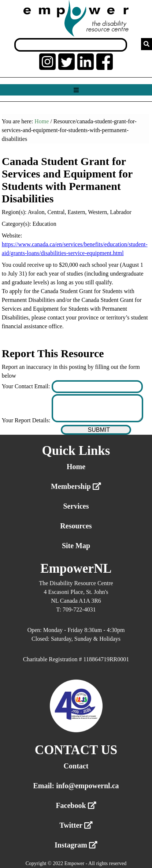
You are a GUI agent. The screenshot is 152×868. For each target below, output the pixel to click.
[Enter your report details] (97, 408)
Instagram (76, 845)
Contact (76, 766)
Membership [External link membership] (76, 486)
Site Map (76, 546)
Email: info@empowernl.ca (76, 786)
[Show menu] (76, 90)
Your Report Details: (27, 420)
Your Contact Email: (27, 386)
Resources (76, 526)
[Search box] (71, 45)
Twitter (76, 825)
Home (42, 121)
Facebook (76, 805)
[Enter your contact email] (97, 387)
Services (76, 506)
